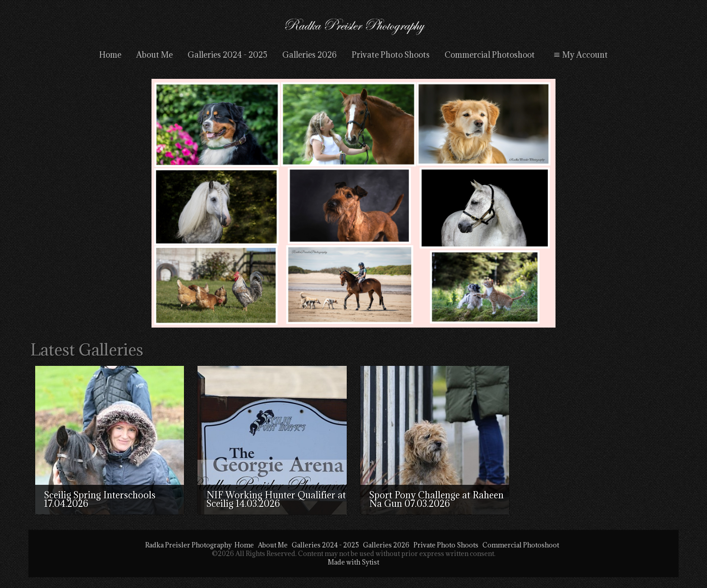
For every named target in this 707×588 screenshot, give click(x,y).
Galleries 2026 (310, 55)
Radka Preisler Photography (188, 545)
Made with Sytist (353, 562)
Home (110, 55)
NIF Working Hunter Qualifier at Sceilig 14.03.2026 (276, 499)
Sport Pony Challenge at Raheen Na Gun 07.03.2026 (436, 499)
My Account (580, 55)
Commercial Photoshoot (490, 55)
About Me (154, 55)
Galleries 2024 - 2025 (227, 55)
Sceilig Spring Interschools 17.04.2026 (100, 499)
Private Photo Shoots (391, 55)
